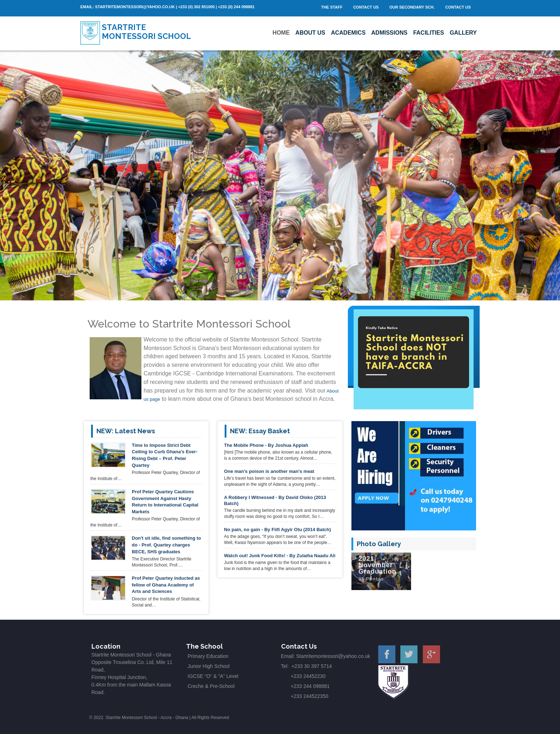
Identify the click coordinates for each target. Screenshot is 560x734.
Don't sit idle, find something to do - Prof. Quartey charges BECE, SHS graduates (166, 545)
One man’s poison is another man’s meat (269, 471)
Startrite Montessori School (146, 32)
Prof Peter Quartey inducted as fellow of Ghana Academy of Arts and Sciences (166, 585)
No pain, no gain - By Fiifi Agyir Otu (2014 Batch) (277, 530)
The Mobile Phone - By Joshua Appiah (266, 445)
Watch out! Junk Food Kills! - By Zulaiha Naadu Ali (280, 556)
